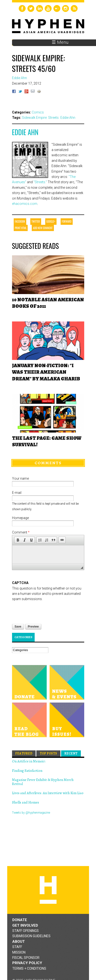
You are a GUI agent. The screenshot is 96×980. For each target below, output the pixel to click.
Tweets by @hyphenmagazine (31, 813)
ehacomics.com (25, 204)
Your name (20, 478)
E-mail (17, 493)
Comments (48, 463)
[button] (18, 540)
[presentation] (49, 611)
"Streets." (40, 182)
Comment (21, 532)
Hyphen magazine (48, 890)
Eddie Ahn (25, 132)
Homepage (20, 518)
